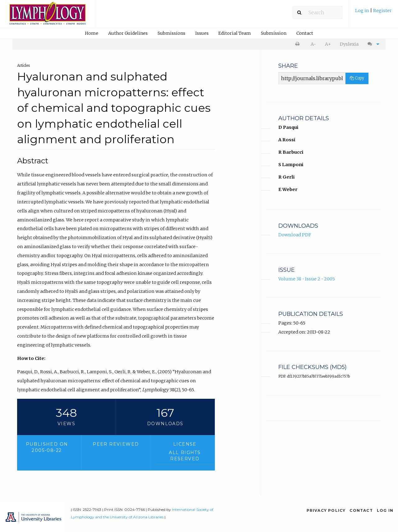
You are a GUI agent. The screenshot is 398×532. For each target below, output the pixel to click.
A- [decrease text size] (313, 44)
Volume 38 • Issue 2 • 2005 (307, 279)
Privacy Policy (326, 510)
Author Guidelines (128, 33)
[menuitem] (373, 13)
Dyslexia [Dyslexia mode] (349, 44)
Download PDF (295, 235)
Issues (202, 33)
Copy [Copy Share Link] (357, 78)
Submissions (171, 33)
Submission (274, 33)
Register (382, 11)
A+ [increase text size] (328, 44)
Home (92, 33)
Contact (305, 33)
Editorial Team (235, 33)
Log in (363, 11)
